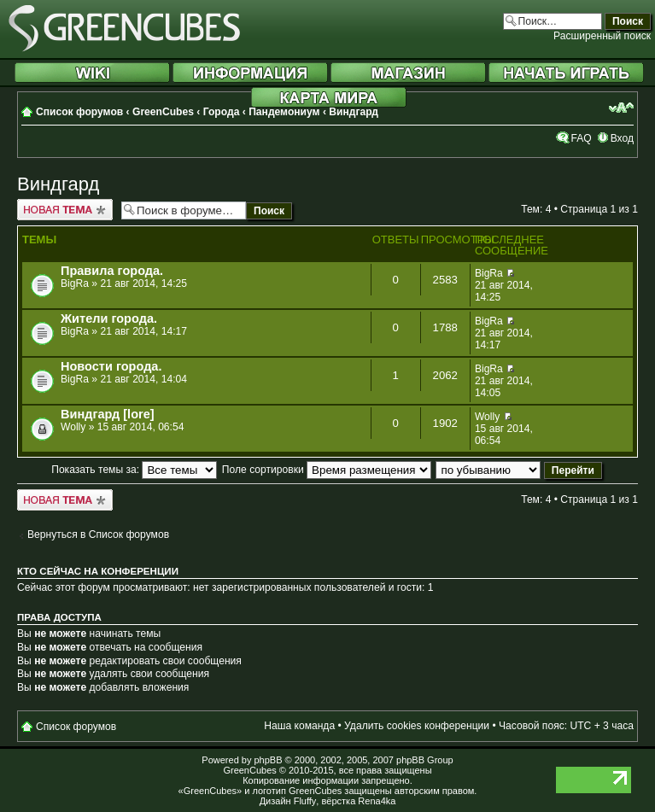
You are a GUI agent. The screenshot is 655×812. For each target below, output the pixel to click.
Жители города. (109, 318)
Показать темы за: (134, 470)
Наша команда (299, 726)
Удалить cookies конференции (417, 726)
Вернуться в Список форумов (98, 535)
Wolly (73, 427)
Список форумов (79, 112)
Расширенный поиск (602, 36)
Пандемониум (284, 112)
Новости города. (111, 366)
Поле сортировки (327, 470)
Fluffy (305, 801)
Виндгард (354, 112)
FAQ (581, 138)
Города (222, 112)
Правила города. (112, 271)
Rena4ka (377, 801)
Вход (622, 138)
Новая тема (65, 210)
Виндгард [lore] (108, 414)
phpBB (268, 760)
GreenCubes (163, 112)
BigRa (75, 283)
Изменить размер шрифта (621, 108)
